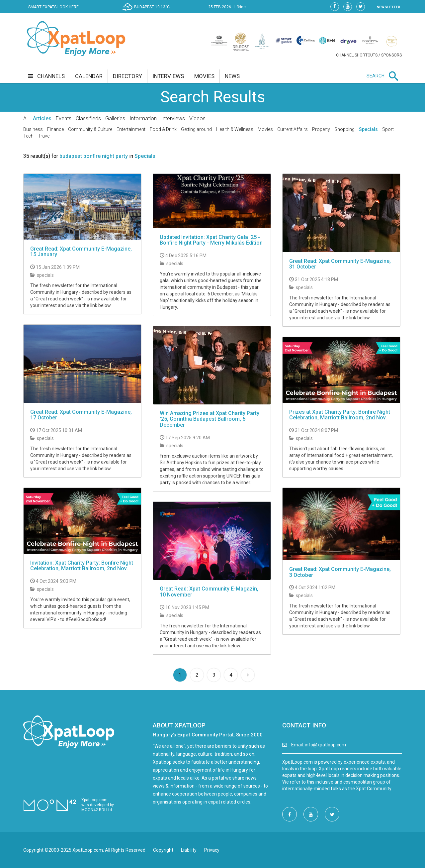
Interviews (173, 118)
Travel (44, 136)
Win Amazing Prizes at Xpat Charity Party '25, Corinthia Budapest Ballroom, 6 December (210, 419)
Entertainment (131, 129)
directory (127, 76)
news (232, 76)
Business (33, 129)
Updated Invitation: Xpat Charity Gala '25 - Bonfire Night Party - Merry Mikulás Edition (211, 240)
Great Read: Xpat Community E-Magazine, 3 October (340, 572)
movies (204, 76)
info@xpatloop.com (325, 745)
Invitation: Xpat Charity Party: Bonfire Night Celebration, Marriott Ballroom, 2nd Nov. (82, 566)
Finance (55, 129)
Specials (368, 129)
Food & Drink (163, 129)
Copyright (163, 850)
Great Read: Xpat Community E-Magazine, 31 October (340, 264)
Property (321, 129)
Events (64, 118)
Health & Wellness (235, 129)
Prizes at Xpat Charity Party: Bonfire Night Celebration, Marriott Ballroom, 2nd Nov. (340, 415)
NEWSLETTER (388, 7)
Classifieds (88, 118)
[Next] (248, 675)
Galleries (115, 118)
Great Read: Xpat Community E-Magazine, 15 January (81, 252)
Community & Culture (90, 129)
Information (143, 118)
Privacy (212, 850)
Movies (265, 129)
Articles (42, 118)
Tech (28, 136)
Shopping (344, 129)
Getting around (196, 129)
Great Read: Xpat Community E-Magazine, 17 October (81, 415)
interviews (168, 76)
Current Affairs (293, 129)
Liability (189, 850)
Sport (388, 129)
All (26, 118)
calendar (89, 76)
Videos (197, 118)
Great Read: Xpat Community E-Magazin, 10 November (209, 592)
